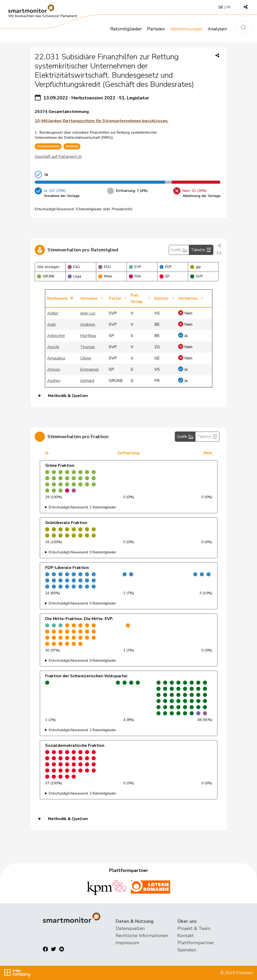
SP (164, 276)
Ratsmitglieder (126, 29)
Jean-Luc (88, 313)
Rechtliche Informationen (142, 936)
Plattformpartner (196, 943)
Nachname (57, 298)
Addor (53, 313)
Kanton (161, 298)
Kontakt (186, 936)
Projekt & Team (194, 928)
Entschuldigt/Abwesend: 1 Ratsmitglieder (82, 507)
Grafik (179, 250)
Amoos (54, 369)
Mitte (105, 276)
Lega (74, 276)
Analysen (217, 29)
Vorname (89, 298)
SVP (196, 276)
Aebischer (56, 336)
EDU (105, 267)
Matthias (88, 336)
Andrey (54, 381)
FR (228, 7)
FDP (166, 267)
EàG (74, 267)
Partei (115, 298)
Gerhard (87, 381)
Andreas (88, 324)
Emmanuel (90, 369)
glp (195, 267)
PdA (135, 276)
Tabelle (201, 250)
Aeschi (53, 347)
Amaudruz (56, 358)
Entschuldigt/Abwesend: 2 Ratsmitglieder (82, 730)
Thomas (88, 347)
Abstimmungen (186, 29)
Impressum (127, 943)
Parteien (156, 29)
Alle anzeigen (48, 267)
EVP (135, 267)
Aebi (51, 324)
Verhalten (188, 298)
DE (221, 7)
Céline (86, 358)
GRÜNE (46, 276)
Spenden (187, 950)
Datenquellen (130, 928)
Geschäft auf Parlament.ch (58, 157)
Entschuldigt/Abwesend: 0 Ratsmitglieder (82, 552)
